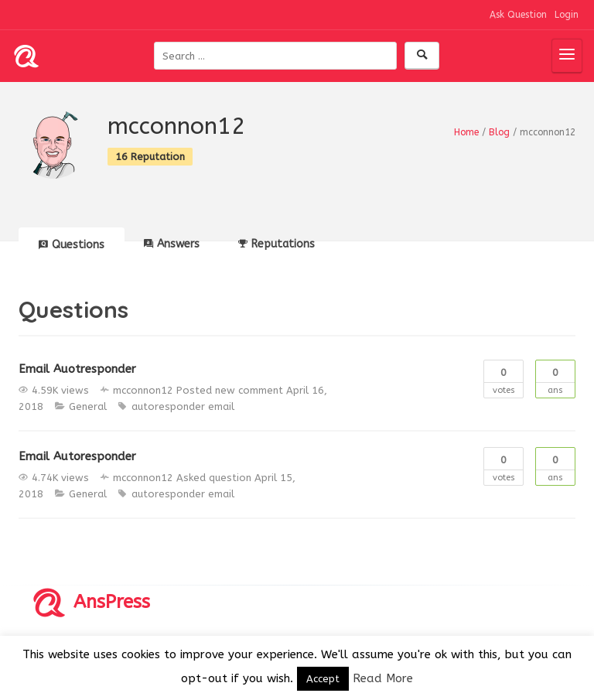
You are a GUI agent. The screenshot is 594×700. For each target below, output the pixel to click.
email (221, 406)
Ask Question (518, 15)
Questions (72, 245)
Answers (172, 244)
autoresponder (168, 406)
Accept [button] (323, 679)
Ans (555, 378)
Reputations (277, 244)
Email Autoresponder (77, 456)
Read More (383, 678)
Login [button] (567, 15)
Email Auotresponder (77, 369)
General (88, 406)
